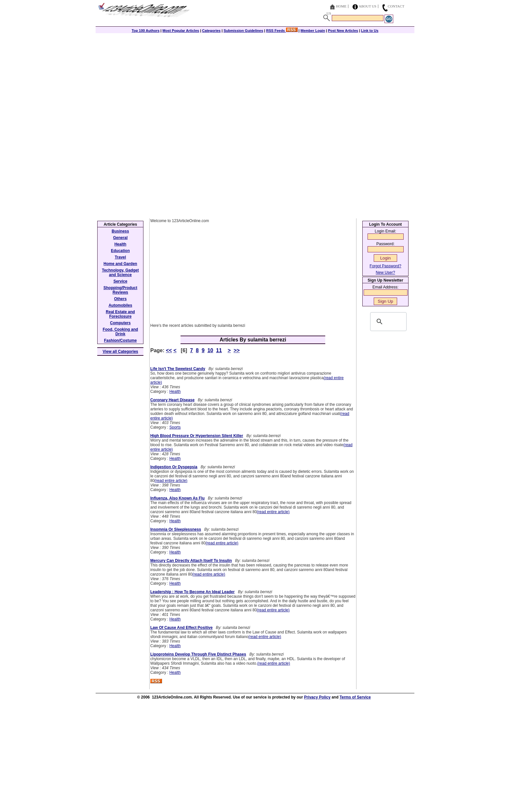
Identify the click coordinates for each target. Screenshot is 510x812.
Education (120, 251)
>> (237, 350)
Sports (175, 427)
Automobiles (121, 305)
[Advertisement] (255, 79)
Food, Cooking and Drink (121, 332)
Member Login (313, 31)
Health (175, 392)
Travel (121, 257)
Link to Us (370, 31)
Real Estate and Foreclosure (120, 314)
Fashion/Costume (121, 340)
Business (120, 231)
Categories (211, 31)
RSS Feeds (282, 31)
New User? (385, 273)
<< (169, 350)
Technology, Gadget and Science (120, 273)
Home (341, 6)
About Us (368, 6)
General (121, 238)
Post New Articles (343, 31)
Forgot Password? (385, 266)
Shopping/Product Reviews (120, 290)
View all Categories (121, 352)
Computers (120, 323)
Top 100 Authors (146, 31)
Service (121, 281)
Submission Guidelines (243, 31)
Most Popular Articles (181, 31)
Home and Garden (120, 264)
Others (121, 299)
